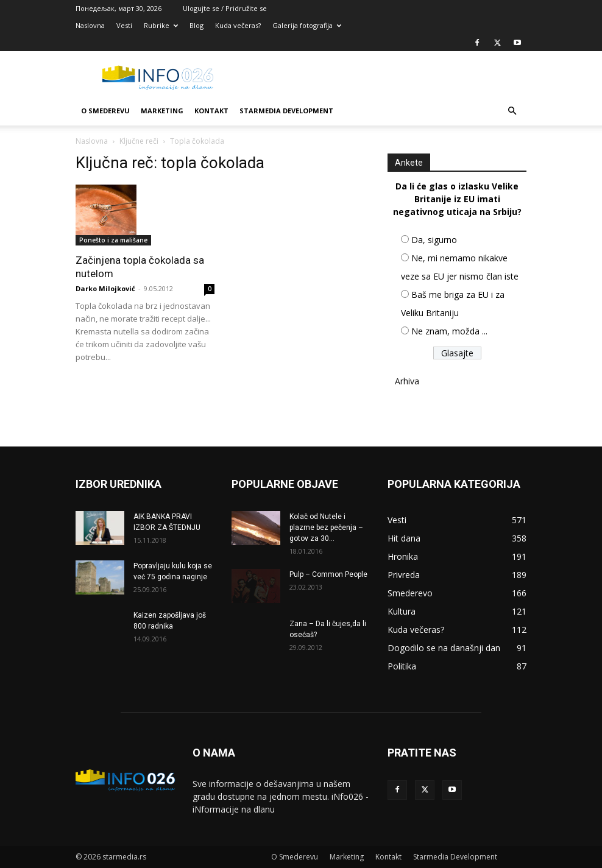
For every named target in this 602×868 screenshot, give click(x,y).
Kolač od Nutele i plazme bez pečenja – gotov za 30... (326, 528)
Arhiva (407, 381)
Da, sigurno (434, 240)
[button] (512, 111)
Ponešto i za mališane (113, 240)
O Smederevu (105, 111)
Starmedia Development (286, 111)
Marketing (162, 111)
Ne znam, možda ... (449, 331)
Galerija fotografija (307, 25)
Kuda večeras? (238, 25)
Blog (197, 25)
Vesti (124, 25)
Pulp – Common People (328, 574)
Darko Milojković (105, 288)
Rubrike (161, 25)
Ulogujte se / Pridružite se (225, 8)
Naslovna (90, 25)
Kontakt (211, 111)
